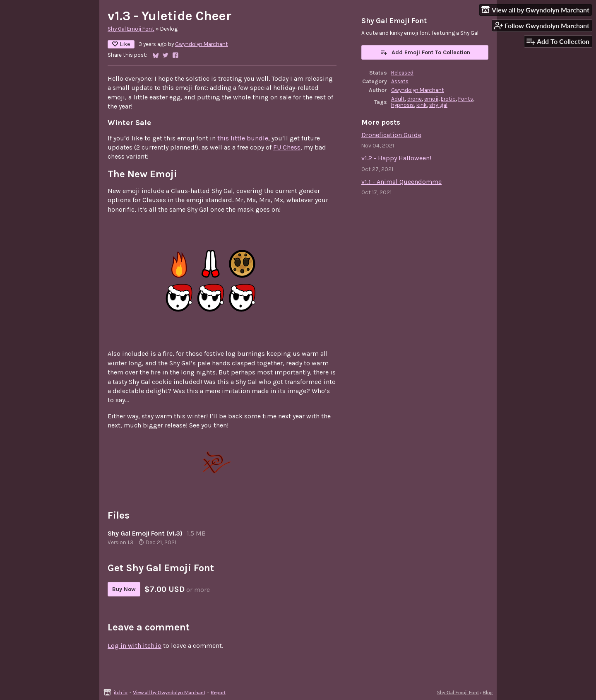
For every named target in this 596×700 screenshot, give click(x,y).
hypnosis (403, 105)
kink (422, 105)
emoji (431, 99)
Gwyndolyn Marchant (202, 44)
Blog (488, 692)
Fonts (466, 99)
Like (121, 44)
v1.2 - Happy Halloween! (396, 158)
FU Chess (287, 147)
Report (218, 692)
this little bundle (243, 138)
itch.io (121, 692)
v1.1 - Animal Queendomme (401, 182)
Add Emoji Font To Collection (425, 52)
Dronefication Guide (391, 135)
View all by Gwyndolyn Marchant (169, 692)
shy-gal (438, 105)
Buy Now (124, 589)
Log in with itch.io (135, 646)
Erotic (448, 99)
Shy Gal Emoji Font (131, 29)
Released (402, 73)
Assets (400, 81)
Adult (398, 99)
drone (415, 99)
